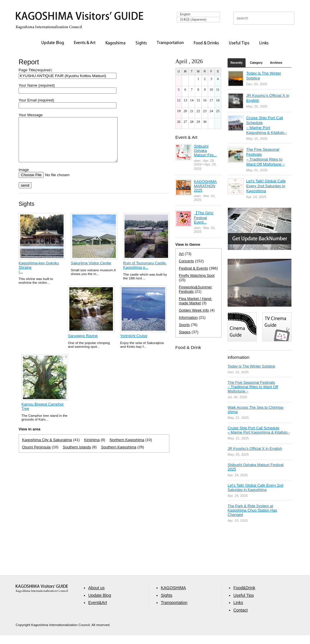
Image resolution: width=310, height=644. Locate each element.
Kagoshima (116, 43)
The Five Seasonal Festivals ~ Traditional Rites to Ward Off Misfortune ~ (253, 387)
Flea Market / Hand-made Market (195, 301)
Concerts (186, 261)
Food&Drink (244, 596)
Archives (276, 63)
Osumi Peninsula (36, 456)
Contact (240, 619)
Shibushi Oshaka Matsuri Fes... (205, 151)
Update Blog (53, 43)
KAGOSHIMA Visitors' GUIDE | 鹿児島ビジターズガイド (80, 17)
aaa (42, 597)
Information (188, 318)
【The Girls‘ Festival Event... (204, 218)
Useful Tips (239, 43)
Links (264, 43)
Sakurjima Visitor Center (91, 272)
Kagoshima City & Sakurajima (47, 449)
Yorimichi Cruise (134, 344)
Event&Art (98, 611)
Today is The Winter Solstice (251, 366)
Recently (237, 63)
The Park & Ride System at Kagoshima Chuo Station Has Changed (252, 510)
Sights (141, 43)
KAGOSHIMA (173, 596)
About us (96, 596)
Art (181, 254)
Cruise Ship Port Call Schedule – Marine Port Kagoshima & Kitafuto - (259, 430)
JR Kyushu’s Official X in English (255, 449)
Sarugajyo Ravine (83, 344)
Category (256, 63)
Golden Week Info (194, 310)
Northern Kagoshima (127, 449)
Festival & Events (193, 268)
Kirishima (92, 449)
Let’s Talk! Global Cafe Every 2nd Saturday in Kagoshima (266, 186)
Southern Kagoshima (119, 456)
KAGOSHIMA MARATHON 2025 (205, 186)
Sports (184, 325)
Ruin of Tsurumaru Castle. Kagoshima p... (145, 274)
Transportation (170, 43)
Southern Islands (77, 456)
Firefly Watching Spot (197, 275)
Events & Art (85, 43)
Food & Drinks (206, 43)
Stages (185, 332)
